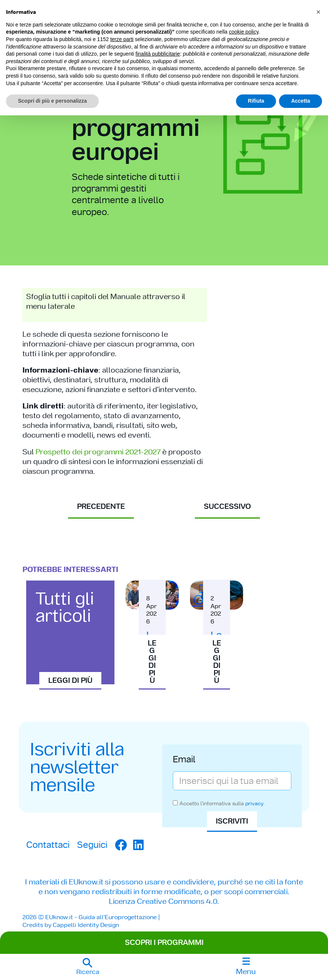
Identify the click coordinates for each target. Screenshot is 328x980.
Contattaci (48, 845)
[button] (88, 967)
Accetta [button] (301, 101)
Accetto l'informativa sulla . (222, 803)
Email (184, 760)
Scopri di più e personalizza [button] (52, 101)
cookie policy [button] (244, 32)
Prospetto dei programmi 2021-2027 (98, 452)
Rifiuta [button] (256, 101)
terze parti (122, 39)
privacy (254, 803)
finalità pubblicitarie (158, 54)
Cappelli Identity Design (86, 925)
